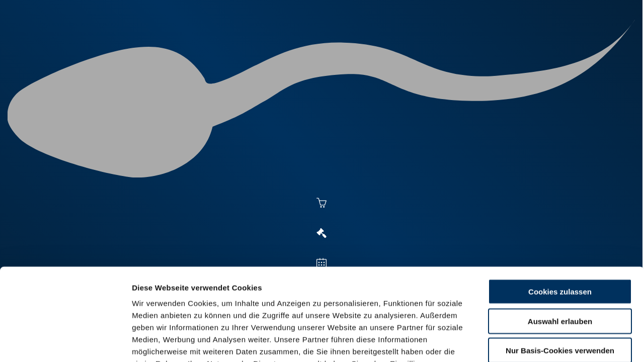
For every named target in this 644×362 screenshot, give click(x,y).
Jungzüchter (451, 46)
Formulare (552, 46)
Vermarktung (340, 46)
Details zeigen (549, 342)
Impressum (244, 303)
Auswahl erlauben (560, 236)
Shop (504, 46)
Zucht (396, 46)
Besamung (276, 46)
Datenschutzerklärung (174, 303)
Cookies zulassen (560, 207)
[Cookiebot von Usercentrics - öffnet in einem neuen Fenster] (65, 342)
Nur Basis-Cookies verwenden (560, 266)
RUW (594, 46)
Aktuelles (219, 46)
